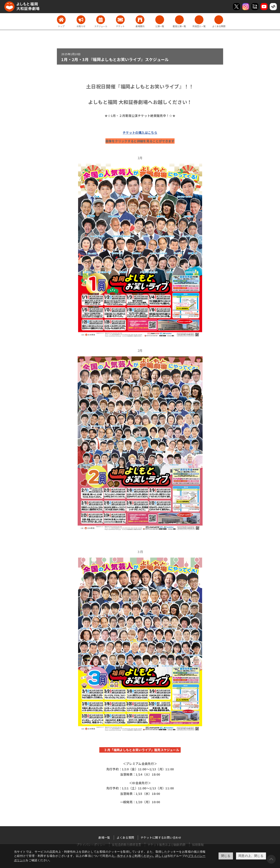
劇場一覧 (104, 837)
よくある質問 (125, 837)
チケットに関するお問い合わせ (161, 837)
